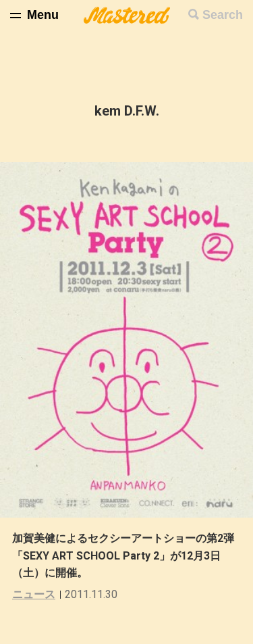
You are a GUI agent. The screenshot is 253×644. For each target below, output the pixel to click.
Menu (43, 15)
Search (223, 15)
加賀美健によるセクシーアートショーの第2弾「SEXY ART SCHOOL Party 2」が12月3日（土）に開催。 (123, 555)
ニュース (34, 594)
